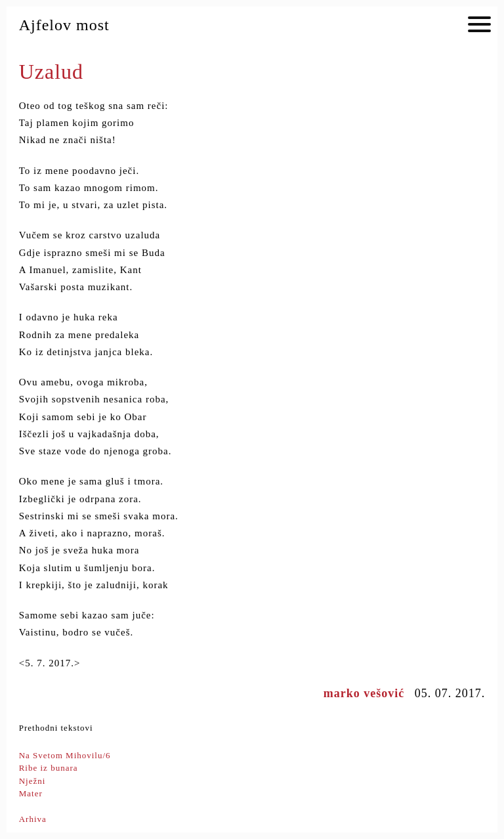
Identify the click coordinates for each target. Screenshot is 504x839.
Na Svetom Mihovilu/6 (65, 755)
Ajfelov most (64, 25)
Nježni (32, 781)
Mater (31, 793)
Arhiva (33, 819)
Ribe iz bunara (49, 768)
